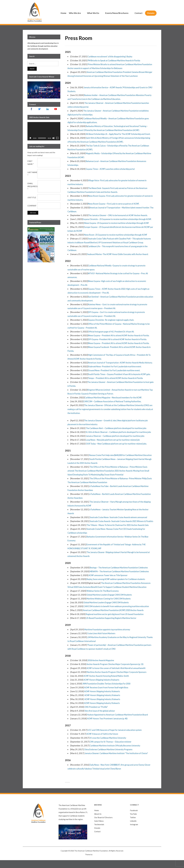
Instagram (134, 832)
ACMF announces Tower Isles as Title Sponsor (109, 583)
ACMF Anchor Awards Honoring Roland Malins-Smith (107, 684)
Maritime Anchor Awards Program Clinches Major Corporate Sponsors (118, 680)
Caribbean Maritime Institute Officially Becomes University (116, 753)
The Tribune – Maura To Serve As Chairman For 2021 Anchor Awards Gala (119, 533)
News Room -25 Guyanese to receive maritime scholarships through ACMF (117, 235)
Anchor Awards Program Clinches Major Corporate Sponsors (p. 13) (116, 672)
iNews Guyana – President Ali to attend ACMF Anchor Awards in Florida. (120, 335)
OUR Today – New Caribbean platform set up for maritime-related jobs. (117, 448)
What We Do (93, 13)
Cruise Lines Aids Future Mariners (102, 641)
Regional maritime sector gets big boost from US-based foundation (115, 622)
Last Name (32, 174)
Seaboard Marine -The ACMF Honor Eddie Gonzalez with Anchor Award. (119, 254)
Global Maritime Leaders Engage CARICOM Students (110, 602)
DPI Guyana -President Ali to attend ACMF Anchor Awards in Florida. (118, 339)
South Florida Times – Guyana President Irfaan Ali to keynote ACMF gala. (120, 378)
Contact (139, 13)
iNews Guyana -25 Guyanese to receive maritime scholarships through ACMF (118, 223)
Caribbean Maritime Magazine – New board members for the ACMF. (114, 401)
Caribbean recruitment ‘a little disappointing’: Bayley (111, 57)
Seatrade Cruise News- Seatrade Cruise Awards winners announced (119, 521)
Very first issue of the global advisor (100, 719)
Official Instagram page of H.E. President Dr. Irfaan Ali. (112, 332)
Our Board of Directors (103, 825)
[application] (44, 131)
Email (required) (33, 186)
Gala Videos (99, 829)
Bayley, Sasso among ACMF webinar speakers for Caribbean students (117, 587)
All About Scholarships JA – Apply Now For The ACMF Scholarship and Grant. (119, 134)
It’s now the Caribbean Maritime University (109, 746)
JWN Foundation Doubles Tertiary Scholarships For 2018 (107, 691)
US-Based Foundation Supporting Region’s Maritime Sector (112, 626)
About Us (98, 822)
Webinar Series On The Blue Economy (103, 599)
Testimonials (99, 832)
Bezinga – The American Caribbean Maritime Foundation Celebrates (119, 575)
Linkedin (133, 829)
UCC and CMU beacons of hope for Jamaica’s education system (115, 738)
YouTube (133, 822)
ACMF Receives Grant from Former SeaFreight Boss (107, 695)
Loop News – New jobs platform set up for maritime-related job (113, 444)
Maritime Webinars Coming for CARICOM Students (109, 606)
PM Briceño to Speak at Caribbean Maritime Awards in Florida (115, 60)
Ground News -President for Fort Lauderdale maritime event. (115, 374)
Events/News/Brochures (117, 13)
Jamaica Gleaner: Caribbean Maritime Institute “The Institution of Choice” (117, 761)
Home (63, 13)
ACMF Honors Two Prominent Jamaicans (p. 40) (108, 726)
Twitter (133, 825)
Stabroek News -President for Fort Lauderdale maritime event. (115, 370)
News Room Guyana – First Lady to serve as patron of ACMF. (115, 204)
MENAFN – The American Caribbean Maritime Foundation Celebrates (120, 579)
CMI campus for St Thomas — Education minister (111, 749)
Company (32, 206)
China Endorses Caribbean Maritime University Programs (109, 757)
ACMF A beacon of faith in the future (103, 742)
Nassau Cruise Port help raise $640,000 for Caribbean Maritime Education (122, 459)
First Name (31, 163)
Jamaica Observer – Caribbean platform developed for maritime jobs (116, 440)
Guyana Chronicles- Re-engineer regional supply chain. (112, 320)
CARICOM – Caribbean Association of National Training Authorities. (113, 405)
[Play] (31, 138)
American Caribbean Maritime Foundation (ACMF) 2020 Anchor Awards (114, 618)
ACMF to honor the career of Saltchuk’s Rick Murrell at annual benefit (117, 676)
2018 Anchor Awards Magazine (102, 668)
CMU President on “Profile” (96, 715)
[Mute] (54, 138)
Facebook (134, 818)
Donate (151, 13)
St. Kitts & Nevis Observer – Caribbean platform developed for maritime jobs (119, 436)
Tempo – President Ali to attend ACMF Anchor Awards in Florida (116, 382)
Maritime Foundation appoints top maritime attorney (108, 637)
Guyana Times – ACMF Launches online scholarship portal (111, 169)
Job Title (32, 197)
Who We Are (75, 13)
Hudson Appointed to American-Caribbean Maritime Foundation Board (118, 722)
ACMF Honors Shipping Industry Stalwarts (102, 687)
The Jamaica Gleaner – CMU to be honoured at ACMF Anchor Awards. (119, 215)
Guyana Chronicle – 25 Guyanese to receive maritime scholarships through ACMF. (118, 219)
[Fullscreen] (57, 138)
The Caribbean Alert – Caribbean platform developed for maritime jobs (117, 432)
